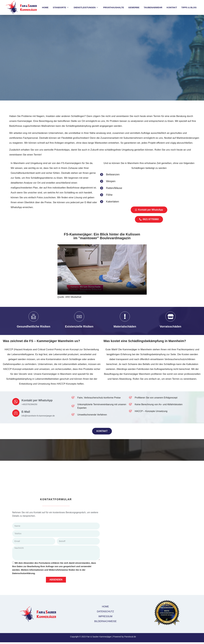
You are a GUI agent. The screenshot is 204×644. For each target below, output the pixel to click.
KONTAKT (172, 7)
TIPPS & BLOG (189, 7)
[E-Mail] (16, 413)
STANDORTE (61, 7)
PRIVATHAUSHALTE (114, 7)
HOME (45, 7)
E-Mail (26, 412)
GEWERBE (134, 7)
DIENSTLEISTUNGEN (86, 7)
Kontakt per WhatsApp (37, 400)
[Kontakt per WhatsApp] (16, 402)
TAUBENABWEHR (153, 7)
